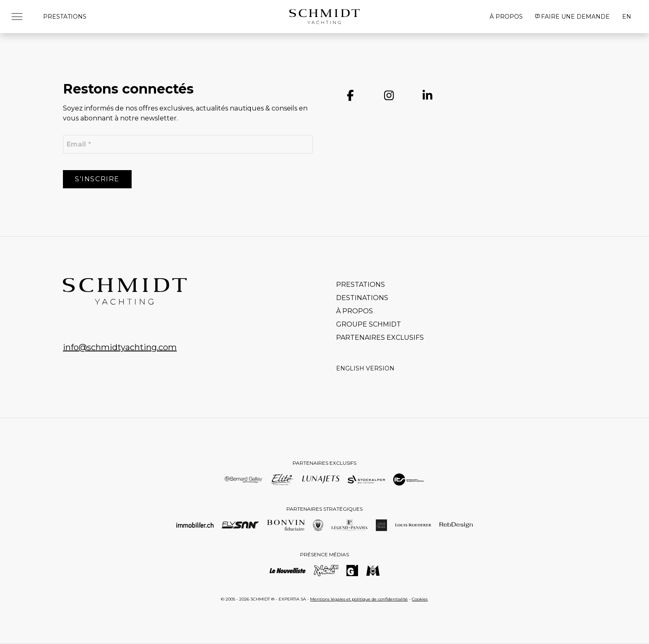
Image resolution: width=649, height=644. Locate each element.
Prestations (65, 17)
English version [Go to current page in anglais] (365, 368)
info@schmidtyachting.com (120, 347)
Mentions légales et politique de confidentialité (359, 599)
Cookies (420, 599)
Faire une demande (573, 17)
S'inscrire (97, 179)
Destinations (362, 298)
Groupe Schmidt (369, 324)
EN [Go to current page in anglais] (627, 17)
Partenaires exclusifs (380, 338)
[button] (20, 17)
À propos (506, 17)
